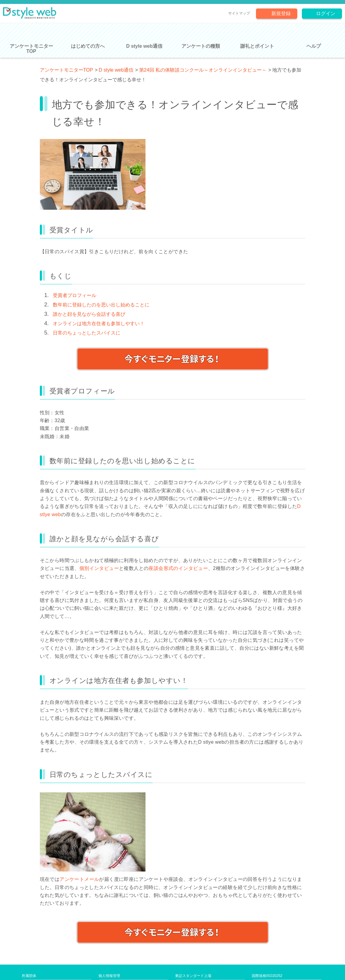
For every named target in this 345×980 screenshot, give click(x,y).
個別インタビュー (99, 568)
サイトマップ (239, 13)
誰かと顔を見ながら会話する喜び (89, 314)
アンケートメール (79, 879)
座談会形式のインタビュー (178, 568)
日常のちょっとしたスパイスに (87, 333)
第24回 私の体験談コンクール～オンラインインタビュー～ (203, 70)
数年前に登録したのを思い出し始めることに (101, 305)
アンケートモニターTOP (67, 70)
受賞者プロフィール (75, 295)
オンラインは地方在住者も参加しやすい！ (99, 323)
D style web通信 (116, 70)
